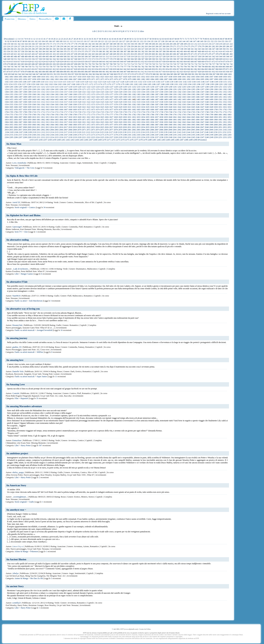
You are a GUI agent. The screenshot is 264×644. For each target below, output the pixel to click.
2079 (120, 130)
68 (176, 39)
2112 (43, 132)
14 (39, 39)
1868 (70, 120)
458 (146, 54)
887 (54, 72)
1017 (75, 77)
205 (171, 44)
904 (114, 72)
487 (19, 57)
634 (79, 62)
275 (189, 46)
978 (147, 74)
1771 (84, 115)
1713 (47, 112)
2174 (98, 135)
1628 (116, 107)
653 (146, 62)
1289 (166, 89)
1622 (88, 107)
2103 (229, 130)
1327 (111, 92)
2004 (7, 127)
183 (93, 44)
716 (139, 64)
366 (51, 51)
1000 (225, 74)
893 (76, 72)
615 (12, 62)
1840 (170, 117)
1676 (107, 110)
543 (217, 57)
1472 (89, 99)
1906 (16, 122)
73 (188, 39)
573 (93, 59)
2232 (134, 137)
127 (124, 41)
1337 (157, 92)
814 (26, 69)
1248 (207, 87)
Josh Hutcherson (36, 301)
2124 (97, 132)
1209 (29, 87)
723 (164, 64)
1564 (52, 104)
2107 (21, 132)
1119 (82, 82)
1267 (66, 89)
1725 (102, 112)
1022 (97, 77)
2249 (211, 137)
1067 (75, 79)
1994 (189, 125)
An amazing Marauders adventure (24, 406)
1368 (70, 94)
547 (231, 57)
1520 (79, 102)
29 (77, 39)
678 (5, 64)
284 (221, 46)
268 (164, 46)
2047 (202, 127)
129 (131, 41)
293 (23, 49)
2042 (179, 127)
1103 (11, 82)
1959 (29, 125)
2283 (163, 140)
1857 (20, 120)
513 (111, 57)
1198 (207, 84)
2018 (70, 127)
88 (226, 39)
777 (125, 67)
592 (160, 59)
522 (143, 57)
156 (226, 41)
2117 (65, 132)
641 (104, 62)
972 (126, 74)
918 (164, 72)
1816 (61, 117)
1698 (207, 110)
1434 (143, 97)
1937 (157, 122)
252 (107, 46)
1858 (25, 120)
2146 (197, 132)
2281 (154, 140)
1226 (107, 87)
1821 (84, 117)
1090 (179, 79)
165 (30, 44)
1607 (20, 107)
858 (182, 69)
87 (224, 39)
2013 (47, 127)
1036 (161, 77)
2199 (211, 135)
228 (23, 46)
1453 (229, 97)
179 (79, 44)
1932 (134, 122)
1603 (229, 104)
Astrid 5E (16, 202)
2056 (16, 130)
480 (224, 54)
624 (44, 62)
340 (189, 49)
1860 (34, 120)
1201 (221, 84)
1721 (84, 112)
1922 (88, 122)
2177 (111, 135)
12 (34, 39)
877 (19, 72)
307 (72, 49)
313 (93, 49)
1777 (111, 115)
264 (150, 46)
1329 (120, 92)
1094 (198, 79)
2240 (170, 137)
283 (217, 46)
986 (175, 74)
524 (150, 57)
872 (231, 69)
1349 (211, 92)
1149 (216, 82)
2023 (93, 127)
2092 (179, 130)
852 (160, 69)
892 (72, 72)
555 (30, 59)
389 (132, 51)
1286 (152, 89)
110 (64, 41)
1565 (57, 104)
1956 (16, 125)
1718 (70, 112)
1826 (107, 117)
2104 (7, 132)
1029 (129, 77)
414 (221, 51)
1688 (161, 110)
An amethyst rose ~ (16, 510)
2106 (16, 132)
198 (146, 44)
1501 (220, 99)
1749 (211, 112)
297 (37, 49)
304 (61, 49)
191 (122, 44)
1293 (184, 89)
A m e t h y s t (18, 546)
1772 (89, 115)
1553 (229, 102)
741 (228, 64)
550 (12, 59)
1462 (43, 99)
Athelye (15, 573)
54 (140, 39)
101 (33, 41)
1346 (197, 92)
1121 (91, 82)
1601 (220, 104)
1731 (129, 112)
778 (129, 67)
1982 (134, 125)
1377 (111, 94)
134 (148, 41)
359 (26, 51)
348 (217, 49)
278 (199, 46)
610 (224, 59)
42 (110, 39)
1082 (143, 79)
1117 (73, 82)
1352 (225, 92)
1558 (25, 104)
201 (157, 44)
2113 (48, 132)
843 (129, 69)
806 (228, 67)
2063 (48, 130)
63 (163, 39)
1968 (70, 125)
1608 (25, 107)
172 (54, 44)
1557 (20, 104)
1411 (39, 97)
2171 (84, 135)
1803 (229, 115)
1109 (38, 82)
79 (203, 39)
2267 (91, 140)
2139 (165, 132)
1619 (75, 107)
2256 (41, 140)
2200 (216, 135)
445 (100, 54)
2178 (116, 135)
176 (69, 44)
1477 (111, 99)
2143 (184, 132)
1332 (134, 92)
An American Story (16, 485)
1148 (212, 82)
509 (97, 57)
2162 (43, 135)
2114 (52, 132)
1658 (25, 110)
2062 (43, 130)
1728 (116, 112)
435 (65, 54)
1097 (211, 79)
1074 (107, 79)
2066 (61, 130)
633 (76, 62)
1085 (157, 79)
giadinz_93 (17, 347)
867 (213, 69)
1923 (93, 122)
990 (190, 74)
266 (157, 46)
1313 (47, 92)
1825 (102, 117)
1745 (193, 112)
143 (180, 41)
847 (143, 69)
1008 (34, 77)
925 (189, 72)
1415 (57, 97)
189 (114, 44)
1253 (229, 87)
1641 (175, 107)
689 (44, 64)
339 (185, 49)
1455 (11, 99)
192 (125, 44)
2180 (125, 135)
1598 (207, 104)
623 (40, 62)
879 (26, 72)
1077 (120, 79)
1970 (79, 125)
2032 (134, 127)
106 (50, 41)
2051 (220, 127)
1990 (170, 125)
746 (15, 67)
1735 (147, 112)
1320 (79, 92)
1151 (225, 82)
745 (12, 67)
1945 (193, 122)
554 (26, 59)
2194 (189, 135)
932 (213, 72)
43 (112, 39)
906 (122, 72)
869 (221, 69)
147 (194, 41)
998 (218, 74)
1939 (166, 122)
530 (171, 57)
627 (54, 62)
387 (125, 51)
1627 (111, 107)
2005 (11, 127)
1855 (11, 120)
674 (221, 62)
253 (111, 46)
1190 (172, 84)
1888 (161, 120)
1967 (66, 125)
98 (24, 41)
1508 (25, 102)
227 (19, 46)
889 (61, 72)
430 (47, 54)
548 (5, 59)
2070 (79, 130)
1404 (7, 97)
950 (48, 74)
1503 (229, 99)
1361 (39, 94)
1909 (29, 122)
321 (122, 49)
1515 (57, 102)
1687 (157, 110)
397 (160, 51)
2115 (57, 132)
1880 (125, 120)
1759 (29, 115)
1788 (161, 115)
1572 (89, 104)
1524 (97, 102)
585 (136, 59)
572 (90, 59)
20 (54, 39)
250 (100, 46)
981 (158, 74)
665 (189, 62)
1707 (20, 112)
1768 (70, 115)
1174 (100, 84)
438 (76, 54)
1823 (93, 117)
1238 (161, 87)
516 (122, 57)
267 (160, 46)
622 (37, 62)
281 (210, 46)
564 (61, 59)
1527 (111, 102)
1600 (216, 104)
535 (189, 57)
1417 (66, 97)
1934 (143, 122)
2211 (39, 137)
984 (168, 74)
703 (93, 64)
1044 (197, 77)
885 (47, 72)
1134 (149, 82)
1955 (11, 125)
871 (228, 69)
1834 (143, 117)
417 (231, 51)
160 (12, 44)
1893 (184, 120)
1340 (170, 92)
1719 (75, 112)
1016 (70, 77)
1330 (125, 92)
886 (51, 72)
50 (130, 39)
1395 (193, 94)
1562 (43, 104)
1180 (127, 84)
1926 (107, 122)
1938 (161, 122)
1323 (93, 92)
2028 (116, 127)
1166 (64, 84)
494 (44, 57)
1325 (102, 92)
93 (11, 41)
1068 (79, 79)
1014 (61, 77)
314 (97, 49)
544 (221, 57)
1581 (129, 104)
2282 (159, 140)
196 (139, 44)
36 (95, 39)
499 (61, 57)
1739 (166, 112)
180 (83, 44)
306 (69, 49)
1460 (34, 99)
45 (118, 39)
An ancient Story (15, 586)
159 (8, 44)
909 (132, 72)
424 (26, 54)
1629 (120, 107)
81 (208, 39)
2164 (52, 135)
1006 (25, 77)
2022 (88, 127)
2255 (36, 140)
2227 (111, 137)
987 (179, 74)
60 (155, 39)
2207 (20, 137)
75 (193, 39)
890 (65, 72)
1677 (111, 110)
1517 (66, 102)
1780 (125, 115)
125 (117, 41)
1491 (175, 99)
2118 (70, 132)
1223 (93, 87)
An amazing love (15, 360)
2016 (61, 127)
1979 (120, 125)
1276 (107, 89)
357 (19, 51)
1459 (29, 99)
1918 (70, 122)
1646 (197, 107)
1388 (161, 94)
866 (210, 69)
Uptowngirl (17, 227)
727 (178, 64)
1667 (66, 110)
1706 (16, 112)
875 (12, 72)
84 (216, 39)
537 (196, 57)
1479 (120, 99)
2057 (20, 130)
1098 (216, 79)
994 (204, 74)
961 (87, 74)
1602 (225, 104)
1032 (143, 77)
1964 (52, 125)
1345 (193, 92)
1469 (75, 99)
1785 (148, 115)
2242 (179, 137)
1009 (39, 77)
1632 (134, 107)
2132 (134, 132)
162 (19, 44)
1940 (170, 122)
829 (79, 69)
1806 (16, 117)
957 (73, 74)
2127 (111, 132)
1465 (57, 99)
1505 (11, 102)
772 (107, 67)
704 (97, 64)
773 (111, 67)
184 (97, 44)
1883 (139, 120)
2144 (188, 132)
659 (168, 62)
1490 (170, 99)
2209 (29, 137)
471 (192, 54)
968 (112, 74)
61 (158, 39)
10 (29, 39)
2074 (98, 130)
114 (78, 41)
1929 (120, 122)
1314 (52, 92)
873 (5, 72)
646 (122, 62)
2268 (95, 140)
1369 (75, 94)
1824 (97, 117)
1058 (34, 79)
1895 (193, 120)
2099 (211, 130)
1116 (69, 82)
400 (171, 51)
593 (164, 59)
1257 (20, 89)
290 (12, 49)
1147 (207, 82)
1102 (7, 82)
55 (143, 39)
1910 (34, 122)
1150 (221, 82)
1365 (57, 94)
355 (12, 51)
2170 (79, 135)
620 (30, 62)
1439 (166, 97)
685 (30, 64)
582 (125, 59)
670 (206, 62)
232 (37, 46)
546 (228, 57)
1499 (211, 99)
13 (37, 39)
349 (221, 49)
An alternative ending (18, 240)
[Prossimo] (202, 140)
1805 (11, 117)
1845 (193, 117)
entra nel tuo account (223, 13)
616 (15, 62)
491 (33, 57)
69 (178, 39)
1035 (157, 77)
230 (30, 46)
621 (33, 62)
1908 (25, 122)
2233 (138, 137)
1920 (79, 122)
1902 (225, 120)
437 (72, 54)
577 (107, 59)
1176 (109, 84)
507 (90, 57)
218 (217, 44)
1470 (79, 99)
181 (86, 44)
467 (178, 54)
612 (231, 59)
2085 (148, 130)
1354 (7, 94)
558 (40, 59)
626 (51, 62)
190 (118, 44)
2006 (16, 127)
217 (213, 44)
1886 (152, 120)
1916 (61, 122)
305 (65, 49)
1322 (88, 92)
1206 (16, 87)
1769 (75, 115)
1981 (129, 125)
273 (182, 46)
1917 (66, 122)
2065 (57, 130)
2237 (157, 137)
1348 (207, 92)
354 (8, 51)
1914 (52, 122)
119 (95, 41)
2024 (97, 127)
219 (221, 44)
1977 (111, 125)
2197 (202, 135)
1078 (125, 79)
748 (23, 67)
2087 (157, 130)
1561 (39, 104)
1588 (161, 104)
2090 (170, 130)
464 (168, 54)
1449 (211, 97)
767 (90, 67)
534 (185, 57)
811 (15, 69)
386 (122, 51)
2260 (59, 140)
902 (107, 72)
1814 (52, 117)
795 (189, 67)
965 (101, 74)
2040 (170, 127)
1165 (60, 84)
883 (40, 72)
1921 (84, 122)
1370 (79, 94)
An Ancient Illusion (16, 559)
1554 (7, 104)
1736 (152, 112)
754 (44, 67)
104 (43, 41)
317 (107, 49)
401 (175, 51)
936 (228, 72)
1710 (34, 112)
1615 (57, 107)
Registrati (210, 13)
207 (178, 44)
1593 (184, 104)
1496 (198, 99)
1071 (93, 79)
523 (146, 57)
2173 (93, 135)
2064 (52, 130)
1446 (197, 97)
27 (72, 39)
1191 (176, 84)
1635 (147, 107)
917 (160, 72)
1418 (70, 97)
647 (125, 62)
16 (44, 39)
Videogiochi (19, 168)
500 (65, 57)
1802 (225, 115)
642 (107, 62)
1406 (16, 97)
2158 (25, 135)
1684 (143, 110)
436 (69, 54)
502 (72, 57)
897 (90, 72)
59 (153, 39)
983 (165, 74)
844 (132, 69)
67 (173, 39)
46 (120, 39)
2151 (220, 132)
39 (102, 39)
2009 (29, 127)
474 (203, 54)
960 (84, 74)
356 (15, 51)
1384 (143, 94)
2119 (75, 132)
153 (216, 41)
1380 (125, 94)
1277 (111, 89)
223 (5, 46)
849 (150, 69)
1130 (131, 82)
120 (99, 41)
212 (196, 44)
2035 (147, 127)
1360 (34, 94)
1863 (48, 120)
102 (36, 41)
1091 (184, 79)
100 (29, 41)
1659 (29, 110)
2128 (115, 132)
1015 (66, 77)
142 (177, 41)
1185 (149, 84)
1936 (152, 122)
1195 (194, 84)
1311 (39, 92)
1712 (43, 112)
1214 (52, 87)
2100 (216, 130)
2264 (77, 140)
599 (185, 59)
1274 (98, 89)
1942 (179, 122)
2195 (193, 135)
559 (44, 59)
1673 (93, 110)
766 (86, 67)
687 (37, 64)
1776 (107, 115)
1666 (61, 110)
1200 (216, 84)
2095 (193, 130)
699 (79, 64)
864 (203, 69)
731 (192, 64)
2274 (122, 140)
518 (129, 57)
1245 (193, 87)
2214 (52, 137)
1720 (79, 112)
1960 (34, 125)
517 (125, 57)
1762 (43, 115)
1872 (89, 120)
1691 (175, 110)
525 (153, 57)
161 (15, 44)
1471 (84, 99)
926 (192, 72)
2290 (195, 140)
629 (61, 62)
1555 (11, 104)
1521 (84, 102)
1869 (75, 120)
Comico (32, 207)
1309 (29, 92)
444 (97, 54)
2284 (168, 140)
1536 (152, 102)
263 (146, 46)
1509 (29, 102)
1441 (175, 97)
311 (86, 49)
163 (23, 44)
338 (182, 49)
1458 (25, 99)
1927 (111, 122)
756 (51, 67)
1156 (20, 84)
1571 (84, 104)
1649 (211, 107)
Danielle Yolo (18, 371)
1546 (197, 102)
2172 (89, 135)
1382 (134, 94)
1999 (211, 125)
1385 (148, 94)
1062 (52, 79)
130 (134, 41)
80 (206, 39)
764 (79, 67)
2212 (43, 137)
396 (157, 51)
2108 (25, 132)
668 (199, 62)
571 (86, 59)
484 (8, 57)
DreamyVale (17, 325)
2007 (20, 127)
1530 (125, 102)
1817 (66, 117)
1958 (25, 125)
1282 (134, 89)
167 (37, 44)
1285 (148, 89)
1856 (16, 120)
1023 (102, 77)
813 (23, 69)
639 (97, 62)
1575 (102, 104)
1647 (202, 107)
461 (157, 54)
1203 (230, 84)
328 (146, 49)
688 (40, 64)
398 (164, 51)
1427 (111, 97)
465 (171, 54)
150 (205, 41)
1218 (70, 87)
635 (83, 62)
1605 (11, 107)
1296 (198, 89)
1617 (66, 107)
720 (153, 64)
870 (224, 69)
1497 (202, 99)
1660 (34, 110)
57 (148, 39)
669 (203, 62)
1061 (48, 79)
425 (30, 54)
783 (146, 67)
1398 (207, 94)
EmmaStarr (17, 440)
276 (192, 46)
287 (231, 46)
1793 (184, 115)
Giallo (31, 502)
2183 (139, 135)
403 (182, 51)
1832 (134, 117)
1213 (47, 87)
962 (91, 74)
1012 (52, 77)
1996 (198, 125)
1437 (157, 97)
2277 (136, 140)
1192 (180, 84)
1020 (88, 77)
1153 (6, 84)
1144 (194, 82)
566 (69, 59)
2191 (175, 135)
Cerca (32, 19)
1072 (98, 79)
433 (58, 54)
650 (136, 62)
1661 (39, 110)
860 (189, 69)
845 (136, 69)
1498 (207, 99)
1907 (20, 122)
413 (217, 51)
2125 (102, 132)
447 (107, 54)
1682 (134, 110)
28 (75, 39)
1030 (134, 77)
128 (127, 41)
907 (125, 72)
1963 (48, 125)
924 (185, 72)
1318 (70, 92)
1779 (120, 115)
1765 (57, 115)
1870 (79, 120)
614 (8, 62)
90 (231, 39)
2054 (7, 130)
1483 (139, 99)
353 (5, 51)
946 (34, 74)
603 (199, 59)
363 (40, 51)
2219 (75, 137)
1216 (61, 87)
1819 (75, 117)
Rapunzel (24, 398)
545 (224, 57)
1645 (193, 107)
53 (138, 39)
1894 (189, 120)
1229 (120, 87)
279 (203, 46)
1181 (131, 84)
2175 (102, 135)
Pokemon (34, 551)
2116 (61, 132)
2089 (166, 130)
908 (129, 72)
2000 (216, 125)
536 (192, 57)
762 (72, 67)
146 (191, 41)
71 (183, 39)
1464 (52, 99)
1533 (138, 102)
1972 (89, 125)
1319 (75, 92)
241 (69, 46)
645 (118, 62)
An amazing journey (17, 338)
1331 (129, 92)
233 (40, 46)
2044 (188, 127)
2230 (125, 137)
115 (82, 41)
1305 (11, 92)
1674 (98, 110)
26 (70, 39)
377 (90, 51)
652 (143, 62)
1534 (143, 102)
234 (44, 46)
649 (132, 62)
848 (146, 69)
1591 (175, 104)
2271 (109, 140)
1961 (39, 125)
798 (199, 67)
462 (160, 54)
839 (114, 69)
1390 (170, 94)
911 (139, 72)
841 (122, 69)
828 (76, 69)
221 (228, 44)
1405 (11, 97)
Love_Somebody (19, 163)
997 (214, 74)
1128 (122, 82)
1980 (125, 125)
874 (8, 72)
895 (83, 72)
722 (160, 64)
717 (143, 64)
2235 (147, 137)
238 (58, 46)
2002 (225, 125)
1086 (161, 79)
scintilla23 (16, 603)
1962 (43, 125)
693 (58, 64)
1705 (11, 112)
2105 (12, 132)
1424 (97, 97)
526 (157, 57)
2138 (161, 132)
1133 (144, 82)
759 (61, 67)
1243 (184, 87)
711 (122, 64)
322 (125, 49)
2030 (125, 127)
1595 (193, 104)
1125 (109, 82)
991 (193, 74)
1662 (43, 110)
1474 (98, 99)
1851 (220, 117)
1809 (29, 117)
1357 (20, 94)
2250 (216, 137)
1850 (216, 117)
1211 (39, 87)
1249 (211, 87)
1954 (7, 125)
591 (157, 59)
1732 (134, 112)
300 (47, 49)
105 (47, 41)
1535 (147, 102)
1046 (207, 77)
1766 (61, 115)
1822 (88, 117)
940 (13, 74)
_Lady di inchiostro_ (21, 269)
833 (93, 69)
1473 (93, 99)
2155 (11, 135)
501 (69, 57)
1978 (116, 125)
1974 (98, 125)
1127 (118, 82)
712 (125, 64)
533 (182, 57)
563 (58, 59)
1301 (220, 89)
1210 (34, 87)
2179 (120, 135)
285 (224, 46)
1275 (102, 89)
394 (150, 51)
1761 (39, 115)
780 (136, 67)
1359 (29, 94)
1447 (202, 97)
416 (228, 51)
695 (65, 64)
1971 (84, 125)
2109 (30, 132)
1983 (139, 125)
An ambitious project (17, 453)
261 (139, 46)
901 (104, 72)
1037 (166, 77)
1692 (179, 110)
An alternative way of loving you (23, 309)
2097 (202, 130)
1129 (127, 82)
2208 (25, 137)
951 (52, 74)
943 (23, 74)
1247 (202, 87)
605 (206, 59)
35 (92, 39)
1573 (93, 104)
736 (210, 64)
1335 (147, 92)
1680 (125, 110)
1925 (102, 122)
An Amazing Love (15, 384)
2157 (20, 135)
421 (15, 54)
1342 (179, 92)
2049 (211, 127)
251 (104, 46)
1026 (116, 77)
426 (33, 54)
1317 (66, 92)
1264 (52, 89)
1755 (11, 115)
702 (90, 64)
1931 (129, 122)
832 (90, 69)
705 (100, 64)
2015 (57, 127)
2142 (179, 132)
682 (19, 64)
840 (118, 69)
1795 (193, 115)
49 (128, 39)
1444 (188, 97)
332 (160, 49)
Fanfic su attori (21, 301)
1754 (7, 115)
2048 (207, 127)
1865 (57, 120)
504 (79, 57)
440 (83, 54)
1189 (167, 84)
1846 (197, 117)
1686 (152, 110)
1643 (184, 107)
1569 (75, 104)
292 (19, 49)
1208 (25, 87)
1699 (211, 110)
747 (19, 67)
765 (83, 67)
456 (139, 54)
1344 (188, 92)
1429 (120, 97)
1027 (120, 77)
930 (206, 72)
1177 (113, 84)
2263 (72, 140)
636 (86, 62)
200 (153, 44)
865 (206, 69)
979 (151, 74)
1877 (111, 120)
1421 (84, 97)
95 (16, 41)
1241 (175, 87)
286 (228, 46)
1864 (52, 120)
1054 (16, 79)
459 (150, 54)
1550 (216, 102)
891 (69, 72)
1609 (29, 107)
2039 (166, 127)
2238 (161, 137)
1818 (70, 117)
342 (196, 49)
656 (157, 62)
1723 (93, 112)
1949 (211, 122)
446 (104, 54)
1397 (202, 94)
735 (206, 64)
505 (83, 57)
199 (150, 44)
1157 (24, 84)
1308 (25, 92)
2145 (193, 132)
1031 (138, 77)
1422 (88, 97)
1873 (93, 120)
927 (196, 72)
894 (79, 72)
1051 (229, 77)
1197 (203, 84)
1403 (229, 94)
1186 (154, 84)
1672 (89, 110)
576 (104, 59)
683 (23, 64)
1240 (170, 87)
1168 (73, 84)
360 (30, 51)
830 (83, 69)
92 (8, 41)
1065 (66, 79)
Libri (17, 274)
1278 (116, 89)
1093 (193, 79)
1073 (102, 79)
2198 (207, 135)
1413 (47, 97)
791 (175, 67)
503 (76, 57)
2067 (66, 130)
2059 (29, 130)
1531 (129, 102)
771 (104, 67)
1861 (39, 120)
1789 (166, 115)
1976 (107, 125)
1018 (79, 77)
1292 (179, 89)
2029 (120, 127)
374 (79, 51)
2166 (61, 135)
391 (139, 51)
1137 (162, 82)
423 (23, 54)
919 (168, 72)
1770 (79, 115)
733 (199, 64)
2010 (34, 127)
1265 (57, 89)
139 (166, 41)
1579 (120, 104)
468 (182, 54)
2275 (127, 140)
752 (37, 67)
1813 (47, 117)
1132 (140, 82)
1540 (170, 102)
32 (85, 39)
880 (30, 72)
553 (23, 59)
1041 (184, 77)
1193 (185, 84)
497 (54, 57)
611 (228, 59)
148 (198, 41)
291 (15, 49)
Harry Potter (26, 445)
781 (139, 67)
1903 (229, 120)
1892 (179, 120)
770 (100, 67)
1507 (20, 102)
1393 (184, 94)
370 (65, 51)
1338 (161, 92)
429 (44, 54)
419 (8, 54)
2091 (175, 130)
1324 (97, 92)
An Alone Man (14, 144)
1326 (107, 92)
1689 (166, 110)
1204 (7, 87)
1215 (57, 87)
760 (65, 67)
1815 (57, 117)
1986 (152, 125)
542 (213, 57)
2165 (57, 135)
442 (90, 54)
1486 (152, 99)
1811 (39, 117)
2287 (181, 140)
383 (111, 51)
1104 (16, 82)
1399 (211, 94)
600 (189, 59)
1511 (39, 102)
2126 (106, 132)
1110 (42, 82)
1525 (102, 102)
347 (213, 49)
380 (100, 51)
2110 (34, 132)
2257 (45, 140)
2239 (166, 137)
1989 (166, 125)
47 (123, 39)
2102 (225, 130)
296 (33, 49)
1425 (102, 97)
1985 (148, 125)
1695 (193, 110)
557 (37, 59)
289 (8, 49)
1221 (84, 87)
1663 (48, 110)
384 (114, 51)
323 (129, 49)
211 (192, 44)
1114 (60, 82)
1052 (7, 79)
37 (97, 39)
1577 (111, 104)
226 (15, 46)
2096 (198, 130)
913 (146, 72)
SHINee (40, 352)
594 (168, 59)
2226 (107, 137)
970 (119, 74)
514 (114, 57)
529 (168, 57)
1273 (93, 89)
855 (171, 69)
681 (15, 64)
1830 (125, 117)
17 (47, 39)
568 (76, 59)
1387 (157, 94)
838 (111, 69)
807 (231, 67)
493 (40, 57)
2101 (220, 130)
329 (150, 49)
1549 (211, 102)
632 (72, 62)
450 (118, 54)
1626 (107, 107)
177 (72, 44)
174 (61, 44)
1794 (189, 115)
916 (157, 72)
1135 (153, 82)
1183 (140, 84)
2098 (207, 130)
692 (54, 64)
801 (210, 67)
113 (75, 41)
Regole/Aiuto (45, 19)
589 (150, 59)
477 (213, 54)
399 (168, 51)
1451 (220, 97)
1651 (220, 107)
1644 (188, 107)
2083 (139, 130)
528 (164, 57)
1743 (184, 112)
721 (157, 64)
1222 (88, 87)
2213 (47, 137)
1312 (43, 92)
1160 (37, 84)
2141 (174, 132)
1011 (48, 77)
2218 (70, 137)
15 (42, 39)
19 (52, 39)
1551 (220, 102)
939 (9, 74)
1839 (166, 117)
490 (30, 57)
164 (26, 44)
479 (221, 54)
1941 (175, 122)
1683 (139, 110)
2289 (191, 140)
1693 (184, 110)
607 (213, 59)
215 (206, 44)
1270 (79, 89)
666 (192, 62)
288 (5, 49)
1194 (189, 84)
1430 (125, 97)
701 (86, 64)
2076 (107, 130)
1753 (229, 112)
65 (168, 39)
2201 (220, 135)
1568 (70, 104)
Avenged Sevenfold (44, 330)
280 (206, 46)
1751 (220, 112)
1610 (34, 107)
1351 (220, 92)
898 (93, 72)
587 (143, 59)
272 (178, 46)
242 (72, 46)
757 (54, 67)
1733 (138, 112)
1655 (11, 110)
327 (143, 49)
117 (89, 41)
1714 (52, 112)
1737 (157, 112)
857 (178, 69)
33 (87, 39)
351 (228, 49)
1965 (57, 125)
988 (183, 74)
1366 (61, 94)
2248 (207, 137)
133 (145, 41)
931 (210, 72)
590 (153, 59)
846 (139, 69)
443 (93, 54)
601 (192, 59)
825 (65, 69)
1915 (57, 122)
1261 (39, 89)
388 (129, 51)
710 (118, 64)
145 (187, 41)
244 (79, 46)
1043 (193, 77)
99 (26, 41)
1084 (152, 79)
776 (122, 67)
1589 (166, 104)
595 (171, 59)
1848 (207, 117)
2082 (134, 130)
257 (125, 46)
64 (166, 39)
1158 (28, 84)
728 (182, 64)
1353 (229, 92)
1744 (188, 112)
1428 (116, 97)
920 (171, 72)
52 (135, 39)
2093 (184, 130)
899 (97, 72)
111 (68, 41)
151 (209, 41)
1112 (51, 82)
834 (97, 69)
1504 (7, 102)
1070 (89, 79)
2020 (79, 127)
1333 (138, 92)
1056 (25, 79)
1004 (16, 77)
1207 (20, 87)
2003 (229, 125)
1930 (125, 122)
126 (120, 41)
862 (196, 69)
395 (153, 51)
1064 (61, 79)
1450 (216, 97)
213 (199, 44)
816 (33, 69)
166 (33, 44)
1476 (107, 99)
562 (54, 59)
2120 (79, 132)
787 (160, 67)
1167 (69, 84)
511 (104, 57)
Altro (142, 31)
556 (33, 59)
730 (189, 64)
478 (217, 54)
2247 (202, 137)
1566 (61, 104)
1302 (225, 89)
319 (114, 49)
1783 (139, 115)
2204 (7, 137)
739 (221, 64)
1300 (216, 89)
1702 (225, 110)
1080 (134, 79)
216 (210, 44)
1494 (189, 99)
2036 (152, 127)
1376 (107, 94)
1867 (66, 120)
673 (217, 62)
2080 (125, 130)
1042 (188, 77)
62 (160, 39)
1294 (189, 89)
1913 (47, 122)
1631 (129, 107)
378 (93, 51)
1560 (34, 104)
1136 (158, 82)
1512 (43, 102)
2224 (97, 137)
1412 (43, 97)
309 (79, 49)
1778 (116, 115)
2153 (229, 132)
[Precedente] (9, 39)
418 (5, 54)
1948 (207, 122)
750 (30, 67)
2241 (175, 137)
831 (86, 69)
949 (45, 74)
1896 (198, 120)
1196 (199, 84)
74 (191, 39)
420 (12, 54)
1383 (139, 94)
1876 (107, 120)
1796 (198, 115)
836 (104, 69)
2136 (152, 132)
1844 (188, 117)
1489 (166, 99)
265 (153, 46)
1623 (93, 107)
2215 (57, 137)
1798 (207, 115)
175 (65, 44)
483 (5, 57)
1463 (48, 99)
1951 (220, 122)
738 (217, 64)
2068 (70, 130)
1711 (39, 112)
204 (168, 44)
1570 (79, 104)
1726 (107, 112)
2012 (43, 127)
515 (118, 57)
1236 (152, 87)
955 (66, 74)
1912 (43, 122)
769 (97, 67)
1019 (84, 77)
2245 (193, 137)
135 (152, 41)
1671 (84, 110)
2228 (116, 137)
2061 (39, 130)
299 (44, 49)
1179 (122, 84)
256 (122, 46)
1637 (157, 107)
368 (58, 51)
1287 (157, 89)
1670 (79, 110)
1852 (225, 117)
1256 (16, 89)
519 (132, 57)
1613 (47, 107)
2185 (148, 135)
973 (129, 74)
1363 (48, 94)
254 (114, 46)
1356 (16, 94)
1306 (16, 92)
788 (164, 67)
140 (170, 41)
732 (196, 64)
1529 (120, 102)
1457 (20, 99)
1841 (175, 117)
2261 (63, 140)
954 (62, 74)
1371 (84, 94)
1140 (176, 82)
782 (143, 67)
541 (210, 57)
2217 (66, 137)
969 (115, 74)
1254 (7, 89)
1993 (184, 125)
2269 (100, 140)
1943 (184, 122)
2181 (129, 135)
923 (182, 72)
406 (192, 51)
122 (106, 41)
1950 (216, 122)
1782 (134, 115)
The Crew (31, 168)
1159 (33, 84)
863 (199, 69)
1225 (102, 87)
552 (19, 59)
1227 (111, 87)
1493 (184, 99)
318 (111, 49)
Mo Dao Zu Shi (37, 578)
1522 (88, 102)
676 (228, 62)
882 (37, 72)
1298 (207, 89)
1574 (98, 104)
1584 (143, 104)
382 (107, 51)
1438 (161, 97)
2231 (129, 137)
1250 (216, 87)
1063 (57, 79)
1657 (20, 110)
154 (219, 41)
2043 (184, 127)
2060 (34, 130)
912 (143, 72)
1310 (34, 92)
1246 (197, 87)
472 (196, 54)
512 (107, 57)
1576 (107, 104)
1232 (134, 87)
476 (210, 54)
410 (206, 51)
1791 (175, 115)
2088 (161, 130)
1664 (52, 110)
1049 (220, 77)
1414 (52, 97)
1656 (16, 110)
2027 (111, 127)
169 (44, 44)
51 (133, 39)
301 (51, 49)
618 (23, 62)
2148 (206, 132)
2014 (52, 127)
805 (224, 67)
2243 (184, 137)
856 (175, 69)
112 (71, 41)
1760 (34, 115)
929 (203, 72)
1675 (102, 110)
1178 (118, 84)
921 (175, 72)
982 (161, 74)
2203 (229, 135)
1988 (161, 125)
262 (143, 46)
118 (92, 41)
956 (69, 74)
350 (224, 49)
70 (181, 39)
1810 (34, 117)
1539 (166, 102)
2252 (225, 137)
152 (212, 41)
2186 (152, 135)
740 (224, 64)
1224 (97, 87)
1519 (75, 102)
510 (100, 57)
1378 (116, 94)
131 (138, 41)
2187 (157, 135)
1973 (93, 125)
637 (90, 62)
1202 (225, 84)
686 (33, 64)
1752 (225, 112)
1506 (16, 102)
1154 (11, 84)
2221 (84, 137)
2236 (152, 137)
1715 (57, 112)
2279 (145, 140)
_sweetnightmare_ (20, 497)
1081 (139, 79)
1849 (211, 117)
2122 (88, 132)
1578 (116, 104)
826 (69, 69)
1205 (11, 87)
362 (37, 51)
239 (61, 46)
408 (199, 51)
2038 (161, 127)
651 (139, 62)
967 (108, 74)
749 (26, 67)
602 (196, 59)
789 (168, 67)
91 (6, 41)
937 (231, 72)
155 (223, 41)
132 (141, 41)
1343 (184, 92)
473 (199, 54)
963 (94, 74)
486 (15, 57)
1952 (225, 122)
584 (132, 59)
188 (111, 44)
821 (51, 69)
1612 (43, 107)
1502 (225, 99)
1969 (75, 125)
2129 (120, 132)
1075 (111, 79)
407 (196, 51)
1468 (70, 99)
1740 (170, 112)
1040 (179, 77)
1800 (216, 115)
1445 (193, 97)
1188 (163, 84)
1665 (57, 110)
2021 (84, 127)
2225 (102, 137)
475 (206, 54)
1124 (104, 82)
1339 (166, 92)
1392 (179, 94)
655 (153, 62)
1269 (75, 89)
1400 (216, 94)
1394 (189, 94)
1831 (129, 117)
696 (69, 64)
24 (64, 39)
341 (192, 49)
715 (136, 64)
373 (76, 51)
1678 (116, 110)
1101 (229, 79)
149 (202, 41)
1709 (29, 112)
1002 (7, 77)
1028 (125, 77)
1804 (7, 117)
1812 (43, 117)
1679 (120, 110)
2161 (39, 135)
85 (219, 39)
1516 (61, 102)
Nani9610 (16, 296)
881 (33, 72)
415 (224, 51)
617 (19, 62)
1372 (89, 94)
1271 (84, 89)
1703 (229, 110)
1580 (125, 104)
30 (80, 39)
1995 (193, 125)
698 (76, 64)
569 (79, 59)
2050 (216, 127)
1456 (16, 99)
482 (231, 54)
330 (153, 49)
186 (104, 44)
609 (221, 59)
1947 (202, 122)
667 (196, 62)
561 (51, 59)
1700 (216, 110)
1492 (179, 99)
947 (38, 74)
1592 (179, 104)
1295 (193, 89)
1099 (220, 79)
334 (168, 49)
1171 (87, 84)
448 (111, 54)
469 (185, 54)
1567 (66, 104)
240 (65, 46)
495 (47, 57)
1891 (175, 120)
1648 (207, 107)
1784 (143, 115)
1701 (220, 110)
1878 (116, 120)
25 (67, 39)
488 (23, 57)
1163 (51, 84)
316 (104, 49)
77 (198, 39)
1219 (75, 87)
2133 (138, 132)
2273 (118, 140)
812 (19, 69)
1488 (161, 99)
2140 (170, 132)
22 (59, 39)
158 (5, 44)
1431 (129, 97)
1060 (43, 79)
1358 (25, 94)
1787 (157, 115)
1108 (34, 82)
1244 (188, 87)
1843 (184, 117)
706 (104, 64)
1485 (148, 99)
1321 (84, 92)
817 (37, 69)
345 (206, 49)
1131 (136, 82)
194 (132, 44)
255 (118, 46)
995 (207, 74)
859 (185, 69)
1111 (47, 82)
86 (221, 39)
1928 (116, 122)
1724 (97, 112)
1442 (179, 97)
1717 (66, 112)
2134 (143, 132)
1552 (225, 102)
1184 (145, 84)
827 (72, 69)
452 (125, 54)
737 (213, 64)
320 (118, 49)
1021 (93, 77)
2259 (54, 140)
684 (26, 64)
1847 (202, 117)
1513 (47, 102)
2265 (81, 140)
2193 (184, 135)
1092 (189, 79)
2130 (124, 132)
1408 (25, 97)
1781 (129, 115)
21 (57, 39)
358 (23, 51)
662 (178, 62)
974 (133, 74)
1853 (229, 117)
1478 (116, 99)
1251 (220, 87)
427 (37, 54)
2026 (107, 127)
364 (44, 51)
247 (90, 46)
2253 (229, 137)
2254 (31, 140)
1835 (147, 117)
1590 (170, 104)
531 (175, 57)
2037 (157, 127)
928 (199, 72)
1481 (129, 99)
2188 (161, 135)
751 (33, 67)
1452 (225, 97)
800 (206, 67)
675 (224, 62)
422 (19, 54)
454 (132, 54)
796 (192, 67)
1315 (57, 92)
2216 (61, 137)
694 (61, 64)
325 (136, 49)
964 (98, 74)
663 (182, 62)
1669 (75, 110)
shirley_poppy (18, 472)
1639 (166, 107)
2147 (202, 132)
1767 (66, 115)
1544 (188, 102)
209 (185, 44)
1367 (66, 94)
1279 (120, 89)
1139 (171, 82)
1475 (102, 99)
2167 (66, 135)
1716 (61, 112)
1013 (57, 77)
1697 (202, 110)
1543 (184, 102)
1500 (216, 99)
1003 (11, 77)
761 (69, 67)
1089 (175, 79)
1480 (125, 99)
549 (8, 59)
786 (157, 67)
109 (61, 41)
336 (175, 49)
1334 (143, 92)
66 (171, 39)
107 (54, 41)
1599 (211, 104)
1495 (193, 99)
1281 (129, 89)
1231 (129, 87)
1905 (11, 122)
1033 (147, 77)
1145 (198, 82)
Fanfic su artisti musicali (25, 330)
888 (58, 72)
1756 (16, 115)
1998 (207, 125)
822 (54, 69)
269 (168, 46)
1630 (125, 107)
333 (164, 49)
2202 (225, 135)
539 (203, 57)
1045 (202, 77)
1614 (52, 107)
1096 (207, 79)
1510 (34, 102)
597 (178, 59)
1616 (61, 107)
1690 (170, 110)
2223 (93, 137)
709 (114, 64)
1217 (66, 87)
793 (182, 67)
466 (175, 54)
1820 (79, 117)
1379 (120, 94)
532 (178, 57)
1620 (79, 107)
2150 (215, 132)
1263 (48, 89)
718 (146, 64)
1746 (197, 112)
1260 (34, 89)
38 (100, 39)
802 (213, 67)
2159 (29, 135)
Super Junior (42, 377)
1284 (143, 89)
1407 (20, 97)
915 (153, 72)
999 (221, 74)
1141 (180, 82)
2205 (11, 137)
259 (132, 46)
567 (72, 59)
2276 (131, 140)
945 (30, 74)
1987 (157, 125)
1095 (202, 79)
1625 (102, 107)
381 (104, 51)
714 (132, 64)
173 (58, 44)
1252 (225, 87)
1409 (29, 97)
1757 (20, 115)
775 (118, 67)
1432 (134, 97)
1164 (55, 84)
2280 (150, 140)
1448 (207, 97)
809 (8, 69)
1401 (220, 94)
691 (51, 64)
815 (30, 69)
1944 (188, 122)
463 (164, 54)
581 (122, 59)
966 (105, 74)
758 (58, 67)
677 (231, 62)
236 (51, 46)
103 (40, 41)
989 (186, 74)
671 (210, 62)
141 (173, 41)
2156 (16, 135)
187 (107, 44)
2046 (197, 127)
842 (125, 69)
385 (118, 51)
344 (203, 49)
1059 (39, 79)
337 (178, 49)
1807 (20, 117)
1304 (7, 92)
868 (217, 69)
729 (185, 64)
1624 (97, 107)
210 (189, 44)
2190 (170, 135)
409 (203, 51)
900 (100, 72)
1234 (143, 87)
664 (185, 62)
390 (136, 51)
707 (107, 64)
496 (51, 57)
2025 (102, 127)
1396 (198, 94)
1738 (161, 112)
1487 (157, 99)
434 (61, 54)
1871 (84, 120)
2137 (156, 132)
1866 (61, 120)
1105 (20, 82)
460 (153, 54)
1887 (157, 120)
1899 (211, 120)
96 (19, 41)
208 (182, 44)
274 (185, 46)
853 (164, 69)
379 (97, 51)
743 (5, 67)
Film (17, 398)
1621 (84, 107)
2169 (75, 135)
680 (12, 64)
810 (12, 69)
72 (186, 39)
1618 (70, 107)
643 (111, 62)
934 (221, 72)
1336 (152, 92)
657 (160, 62)
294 (26, 49)
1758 (25, 115)
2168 (70, 135)
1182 (136, 84)
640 (100, 62)
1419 (75, 97)
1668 (70, 110)
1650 (216, 107)
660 (171, 62)
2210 (34, 137)
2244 (188, 137)
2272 (113, 140)
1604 (7, 107)
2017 (66, 127)
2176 (107, 135)
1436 (152, 97)
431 (51, 54)
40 (105, 39)
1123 (100, 82)
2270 (104, 140)
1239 (166, 87)
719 (150, 64)
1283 (139, 89)
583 (129, 59)
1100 (225, 79)
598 (182, 59)
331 (157, 49)
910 (136, 72)
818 (40, 69)
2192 (179, 135)
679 (8, 64)
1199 (212, 84)
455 (136, 54)
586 (139, 59)
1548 (207, 102)
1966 (61, 125)
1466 (61, 99)
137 (159, 41)
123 (110, 41)
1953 (229, 122)
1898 (207, 120)
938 (6, 74)
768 (93, 67)
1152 (229, 82)
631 (69, 62)
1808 (25, 117)
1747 (202, 112)
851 (157, 69)
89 (229, 39)
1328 (116, 92)
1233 (138, 87)
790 (171, 67)
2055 (11, 130)
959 (80, 74)
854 (168, 69)
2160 (34, 135)
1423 (93, 97)
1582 (134, 104)
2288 (186, 140)
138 (163, 41)
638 (93, 62)
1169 (78, 84)
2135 (147, 132)
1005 (20, 77)
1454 (7, 99)
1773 (93, 115)
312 (90, 49)
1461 (39, 99)
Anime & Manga (21, 551)
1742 (179, 112)
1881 (129, 120)
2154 (7, 135)
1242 (179, 87)
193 (129, 44)
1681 (129, 110)
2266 (86, 140)
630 (65, 62)
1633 (138, 107)
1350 (216, 92)
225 (12, 46)
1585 (148, 104)
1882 (134, 120)
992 (197, 74)
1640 (170, 107)
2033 (138, 127)
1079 (129, 79)
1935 (147, 122)
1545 (193, 102)
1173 (96, 84)
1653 (229, 107)
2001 (220, 125)
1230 (125, 87)
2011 (39, 127)
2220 (79, 137)
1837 (157, 117)
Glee (26, 232)
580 (118, 59)
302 (54, 49)
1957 (20, 125)
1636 (152, 107)
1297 (202, 89)
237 (54, 46)
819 (44, 69)
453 (129, 54)
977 (144, 74)
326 (139, 49)
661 (175, 62)
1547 (202, 102)
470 (189, 54)
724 (168, 64)
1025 (111, 77)
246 (86, 46)
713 (129, 64)
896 (86, 72)
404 (185, 51)
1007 (29, 77)
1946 (197, 122)
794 (185, 67)
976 (140, 74)
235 (47, 46)
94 (13, 41)
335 (171, 49)
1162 (46, 84)
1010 (43, 77)
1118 (78, 82)
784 (150, 67)
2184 (143, 135)
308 (76, 49)
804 (221, 67)
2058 (25, 130)
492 (37, 57)
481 (228, 54)
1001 (230, 74)
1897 (202, 120)
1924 (97, 122)
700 (83, 64)
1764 (52, 115)
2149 (211, 132)
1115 (64, 82)
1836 (152, 117)
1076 (116, 79)
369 (61, 51)
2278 (141, 140)
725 (171, 64)
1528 (116, 102)
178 (76, 44)
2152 (224, 132)
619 (26, 62)
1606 (16, 107)
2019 (75, 127)
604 (203, 59)
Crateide (16, 393)
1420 (79, 97)
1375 (102, 94)
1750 (216, 112)
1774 (98, 115)
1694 (189, 110)
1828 (116, 117)
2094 (189, 130)
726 (175, 64)
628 (58, 62)
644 (114, 62)
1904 (7, 122)
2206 (16, 137)
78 (201, 39)
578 (111, 59)
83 (213, 39)
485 (12, 57)
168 (40, 44)
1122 (95, 82)
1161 (42, 84)
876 (15, 72)
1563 (48, 104)
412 (213, 51)
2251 (220, 137)
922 (178, 72)
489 (26, 57)
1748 (207, 112)
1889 (166, 120)
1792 (179, 115)
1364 (52, 94)
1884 (143, 120)
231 (33, 46)
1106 (25, 82)
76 (196, 39)
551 (15, 59)
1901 (220, 120)
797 (196, 67)
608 (217, 59)
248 (93, 46)
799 (203, 67)
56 (145, 39)
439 (79, 54)
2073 (93, 130)
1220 (79, 87)
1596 (198, 104)
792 (178, 67)
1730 (125, 112)
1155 (15, 84)
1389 (166, 94)
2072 (89, 130)
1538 (161, 102)
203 (164, 44)
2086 (152, 130)
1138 (167, 82)
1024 (107, 77)
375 (83, 51)
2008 (25, 127)
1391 (175, 94)
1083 (148, 79)
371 (69, 51)
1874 (98, 120)
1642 (179, 107)
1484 (143, 99)
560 (47, 59)
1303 (229, 89)
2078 (116, 130)
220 (224, 44)
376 (86, 51)
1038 (170, 77)
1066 (70, 79)
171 (51, 44)
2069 (75, 130)
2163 (48, 135)
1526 (107, 102)
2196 (198, 135)
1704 (7, 112)
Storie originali (21, 207)
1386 (152, 94)
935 (224, 72)
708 (111, 64)
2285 (172, 140)
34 (90, 39)
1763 (48, 115)
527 (160, 57)
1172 (91, 84)
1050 (225, 77)
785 (153, 67)
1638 (161, 107)
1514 (52, 102)
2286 (177, 140)
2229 (120, 137)
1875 (102, 120)
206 (175, 44)
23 (62, 39)
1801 (220, 115)
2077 (111, 130)
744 (8, 67)
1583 (139, 104)
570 (83, 59)
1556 (16, 104)
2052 (225, 127)
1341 (175, 92)
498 (58, 57)
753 (40, 67)
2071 (84, 130)
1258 (25, 89)
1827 (111, 117)
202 (160, 44)
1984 (143, 125)
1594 (189, 104)
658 (164, 62)
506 (86, 57)
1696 (198, 110)
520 (136, 57)
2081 (129, 130)
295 (30, 49)
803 (217, 67)
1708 (25, 112)
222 (231, 44)
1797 (202, 115)
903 (111, 72)
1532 (134, 102)
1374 (98, 94)
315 (100, 49)
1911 (39, 122)
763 (76, 67)
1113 (55, 82)
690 (47, 64)
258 (129, 46)
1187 (158, 84)
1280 (125, 89)
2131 (129, 132)
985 (172, 74)
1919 (75, 122)
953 (59, 74)
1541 (175, 102)
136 (156, 41)
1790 (170, 115)
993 (200, 74)
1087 (166, 79)
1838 (161, 117)
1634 (143, 107)
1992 (179, 125)
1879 (120, 120)
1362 (43, 94)
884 (44, 72)
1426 (107, 97)
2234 (143, 137)
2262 (68, 140)
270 (171, 46)
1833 (138, 117)
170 (47, 44)
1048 (216, 77)
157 (230, 41)
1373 (93, 94)
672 (213, 62)
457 (143, 54)
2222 (88, 137)
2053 (229, 127)
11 (32, 39)
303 (58, 49)
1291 (175, 89)
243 (76, 46)
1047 (211, 77)
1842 (179, 117)
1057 (29, 79)
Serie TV (18, 232)
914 (150, 72)
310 (83, 49)
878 (23, 72)
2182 (134, 135)
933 (217, 72)
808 (5, 69)
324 (132, 49)
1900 (216, 120)
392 (143, 51)
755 (47, 67)
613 (5, 62)
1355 (11, 94)
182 (90, 44)
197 (143, 44)
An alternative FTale (17, 282)
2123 (93, 132)
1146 (203, 82)
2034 (143, 127)
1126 (113, 82)
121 (103, 41)
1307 (20, 92)
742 (231, 64)
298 (40, 49)
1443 (184, 97)
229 (26, 46)
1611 (39, 107)
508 (93, 57)
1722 (88, 112)
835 (100, 69)
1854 (7, 120)
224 (8, 46)
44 (115, 39)
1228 (116, 87)
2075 (102, 130)
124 (113, 41)
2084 (143, 130)
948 (41, 74)
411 (210, 51)
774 (114, 67)
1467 (66, 99)
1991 (175, 125)
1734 (143, 112)
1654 (7, 110)
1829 (120, 117)
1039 (175, 77)
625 (47, 62)
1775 (102, 115)
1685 (148, 110)
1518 (70, 102)
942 (20, 74)
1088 (170, 79)
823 (58, 69)
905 (118, 72)
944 (27, 74)
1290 (170, 89)
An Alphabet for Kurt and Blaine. (24, 215)
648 (129, 62)
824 (61, 69)
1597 (202, 104)
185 (100, 44)
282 (213, 46)
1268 (70, 89)
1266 (61, 89)
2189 (166, 135)
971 (122, 74)
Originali (22, 19)
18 (49, 39)
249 (97, 46)
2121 (84, 132)
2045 (193, 127)
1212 (43, 87)
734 (203, 64)
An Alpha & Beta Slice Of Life (22, 176)
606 (210, 59)
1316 (61, 92)
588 (146, 59)
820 (47, 69)
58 (150, 39)
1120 (86, 82)
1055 (20, 79)
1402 (225, 94)
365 (47, 51)
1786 (152, 115)
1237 (157, 87)
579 (114, 59)
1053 (11, 79)
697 (72, 64)
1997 (202, 125)
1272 (89, 89)
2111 (39, 132)
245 (83, 46)
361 (33, 51)
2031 (129, 127)
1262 (43, 89)
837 (107, 69)
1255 (11, 89)
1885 (148, 120)
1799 (211, 115)
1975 (102, 125)
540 (206, 57)
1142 (185, 82)
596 (175, 59)
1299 (211, 89)
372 (72, 51)
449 (114, 54)
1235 (147, 87)
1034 (152, 77)
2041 (175, 127)
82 (211, 39)
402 (178, 51)
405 (189, 51)
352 (231, 49)
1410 (34, 97)
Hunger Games (27, 274)
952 (55, 74)
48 (125, 39)
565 (65, 59)
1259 (29, 89)
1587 (157, 104)
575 (100, 59)
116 (85, 41)
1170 (82, 84)
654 (150, 62)
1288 (161, 89)
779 (132, 67)
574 (97, 59)
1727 (111, 112)
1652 (225, 107)
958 (76, 74)
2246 (197, 137)
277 (196, 46)
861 (192, 69)
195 (136, 44)
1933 (138, 122)
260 (136, 46)
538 (199, 57)
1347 (202, 92)
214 (203, 44)
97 (21, 41)
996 (211, 74)
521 (139, 57)
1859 (29, 120)
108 (57, 41)
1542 (179, 102)
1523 (93, 102)
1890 (170, 120)
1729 (120, 112)
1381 (129, 94)
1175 (105, 84)
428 (40, 54)
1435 (147, 97)
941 (16, 74)
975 (137, 74)
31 (82, 39)
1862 (43, 120)
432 (54, 54)
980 (154, 74)
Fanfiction (10, 19)
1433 (138, 97)
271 (175, 46)
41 (107, 39)
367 (54, 51)
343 (199, 49)
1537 (157, 102)
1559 (29, 104)
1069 (84, 79)
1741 (175, 112)
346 (210, 49)
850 (153, 69)
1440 (170, 97)
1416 (61, 97)
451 (122, 54)
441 (86, 54)
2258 (50, 140)
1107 (29, 82)
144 (184, 41)
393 (146, 51)
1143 (189, 82)
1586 (152, 104)
